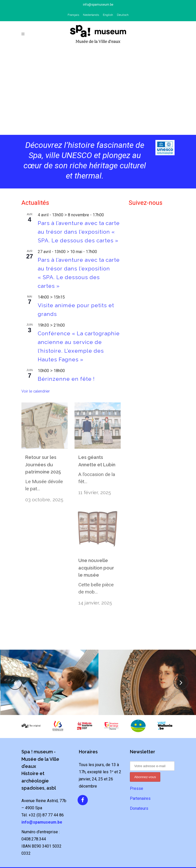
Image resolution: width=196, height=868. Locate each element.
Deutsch (123, 15)
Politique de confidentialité (98, 861)
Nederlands (91, 15)
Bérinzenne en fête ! (66, 379)
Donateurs (139, 796)
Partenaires (140, 786)
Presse (137, 776)
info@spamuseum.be (98, 5)
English (108, 15)
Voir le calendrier (36, 391)
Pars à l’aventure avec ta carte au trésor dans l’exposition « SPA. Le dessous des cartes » (79, 232)
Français (73, 15)
